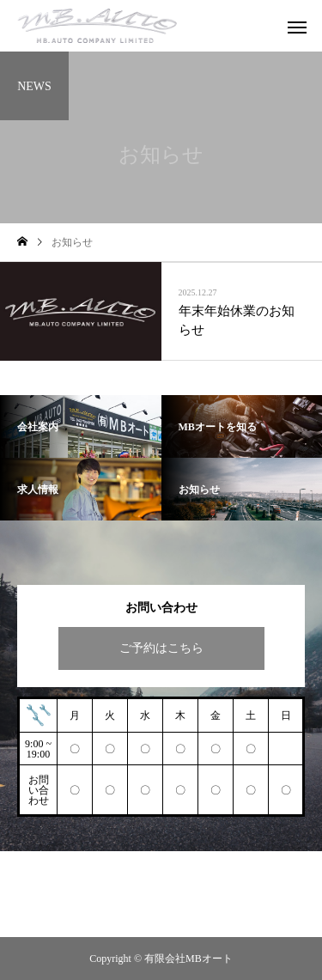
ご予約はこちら (161, 648)
